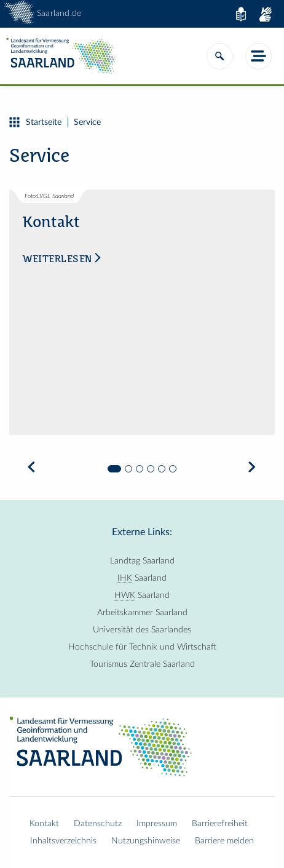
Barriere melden (224, 841)
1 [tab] (114, 469)
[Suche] (220, 56)
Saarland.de (59, 14)
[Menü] (258, 56)
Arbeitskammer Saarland (142, 613)
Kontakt (44, 824)
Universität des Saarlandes (142, 630)
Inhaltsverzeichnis (63, 841)
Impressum (157, 824)
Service (87, 122)
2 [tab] (128, 469)
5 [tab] (162, 469)
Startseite (35, 122)
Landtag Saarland (142, 561)
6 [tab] (173, 469)
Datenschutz (98, 824)
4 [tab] (151, 469)
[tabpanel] (142, 321)
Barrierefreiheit (220, 824)
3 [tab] (140, 469)
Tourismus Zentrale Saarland (142, 664)
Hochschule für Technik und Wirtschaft (142, 647)
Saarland (142, 578)
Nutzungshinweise (146, 841)
